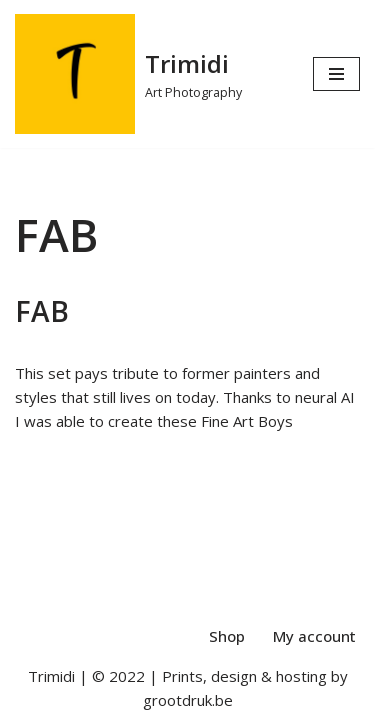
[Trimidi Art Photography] (128, 74)
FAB (42, 311)
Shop (227, 636)
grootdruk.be (188, 700)
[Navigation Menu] (336, 74)
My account (314, 636)
